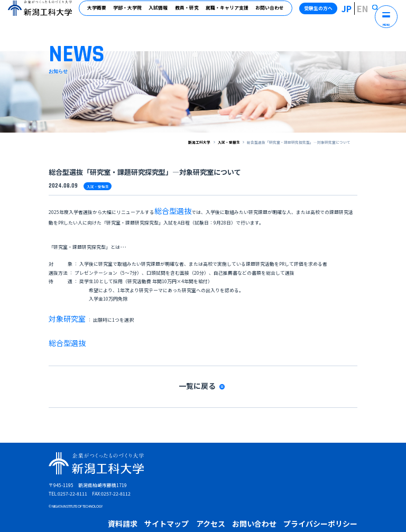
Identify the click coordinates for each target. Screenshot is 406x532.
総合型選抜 (166, 207)
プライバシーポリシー (247, 487)
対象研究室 (61, 307)
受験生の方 (90, 500)
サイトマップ (141, 487)
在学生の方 (118, 500)
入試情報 (163, 12)
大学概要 (101, 12)
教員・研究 (191, 12)
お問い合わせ (274, 12)
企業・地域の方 (179, 500)
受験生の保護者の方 (252, 500)
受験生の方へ (330, 12)
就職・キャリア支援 (231, 12)
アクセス (171, 487)
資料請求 (110, 487)
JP (357, 12)
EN (368, 12)
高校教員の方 (213, 500)
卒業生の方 (146, 500)
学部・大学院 (132, 12)
